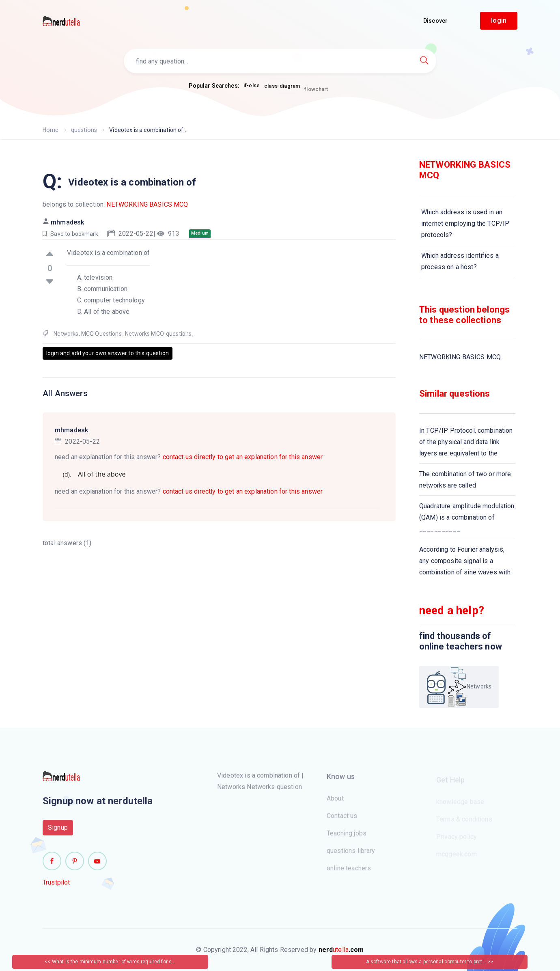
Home (51, 130)
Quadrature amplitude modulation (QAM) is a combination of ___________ (467, 517)
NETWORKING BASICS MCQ (147, 204)
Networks (66, 334)
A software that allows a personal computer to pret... (427, 962)
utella (341, 950)
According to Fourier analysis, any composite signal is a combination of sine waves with (465, 561)
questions (83, 130)
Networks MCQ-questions (158, 334)
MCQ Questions (101, 334)
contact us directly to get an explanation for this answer (243, 457)
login (499, 20)
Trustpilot (56, 886)
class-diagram (282, 90)
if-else (252, 86)
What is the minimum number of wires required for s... (114, 962)
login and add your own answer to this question (108, 353)
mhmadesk (67, 222)
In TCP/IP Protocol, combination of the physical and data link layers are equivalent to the (466, 442)
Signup (58, 831)
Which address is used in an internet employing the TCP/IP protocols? (465, 223)
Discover (435, 21)
